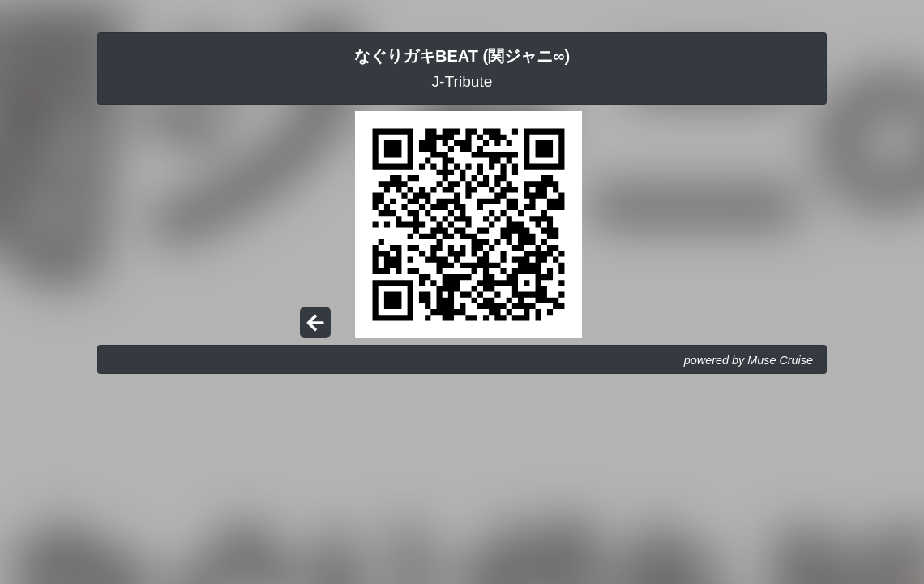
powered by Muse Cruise (749, 360)
